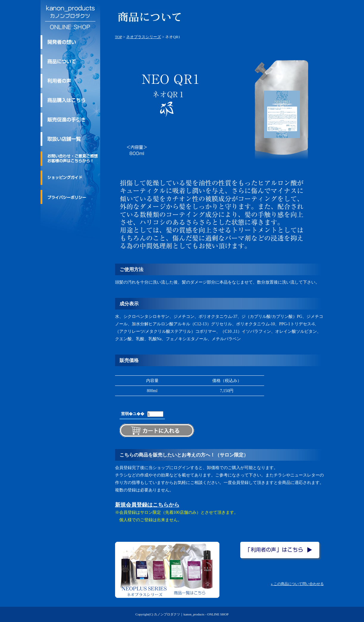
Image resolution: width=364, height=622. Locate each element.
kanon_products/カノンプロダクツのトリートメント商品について (70, 61)
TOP (119, 37)
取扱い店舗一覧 (70, 139)
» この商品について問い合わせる (297, 584)
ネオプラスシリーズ (144, 37)
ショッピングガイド (70, 178)
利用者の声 (70, 81)
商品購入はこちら (70, 100)
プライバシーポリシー (70, 197)
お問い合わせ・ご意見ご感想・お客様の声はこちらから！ (70, 159)
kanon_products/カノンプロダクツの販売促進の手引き (70, 120)
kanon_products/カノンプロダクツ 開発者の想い (70, 42)
